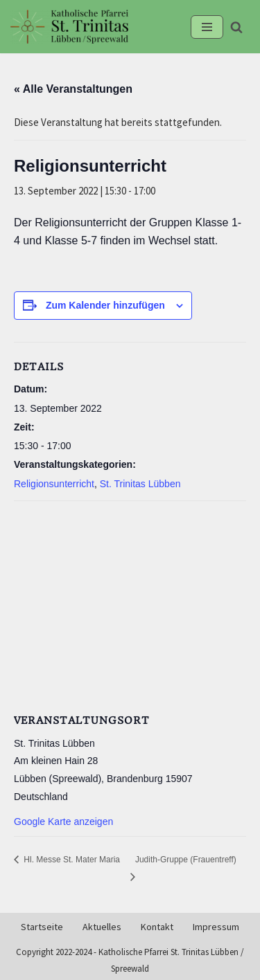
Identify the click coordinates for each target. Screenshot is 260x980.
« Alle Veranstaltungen (73, 89)
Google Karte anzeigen (63, 822)
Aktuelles (102, 927)
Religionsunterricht (54, 484)
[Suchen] (236, 27)
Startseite (42, 927)
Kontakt (157, 927)
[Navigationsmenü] (207, 27)
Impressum (216, 927)
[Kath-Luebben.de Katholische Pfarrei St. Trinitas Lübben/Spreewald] (69, 27)
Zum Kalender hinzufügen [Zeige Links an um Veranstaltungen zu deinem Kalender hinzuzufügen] (105, 305)
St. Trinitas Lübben (140, 484)
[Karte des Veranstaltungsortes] (130, 604)
